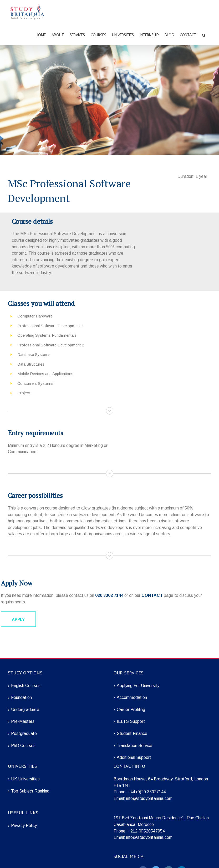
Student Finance (132, 733)
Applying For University (138, 686)
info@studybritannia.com (149, 798)
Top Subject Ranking (30, 791)
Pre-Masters (23, 721)
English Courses (26, 686)
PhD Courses (23, 746)
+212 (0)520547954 (146, 831)
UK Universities (25, 779)
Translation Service (134, 746)
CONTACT (152, 595)
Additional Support (134, 757)
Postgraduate (24, 733)
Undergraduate (25, 710)
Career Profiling (131, 710)
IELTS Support (131, 721)
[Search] (204, 35)
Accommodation (132, 697)
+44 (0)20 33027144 (147, 792)
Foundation (21, 697)
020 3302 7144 (109, 595)
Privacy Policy (24, 826)
